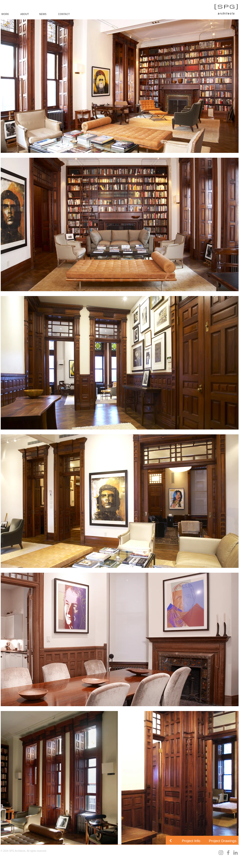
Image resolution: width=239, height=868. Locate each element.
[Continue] (171, 841)
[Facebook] (228, 853)
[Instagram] (221, 853)
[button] (191, 841)
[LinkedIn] (235, 853)
